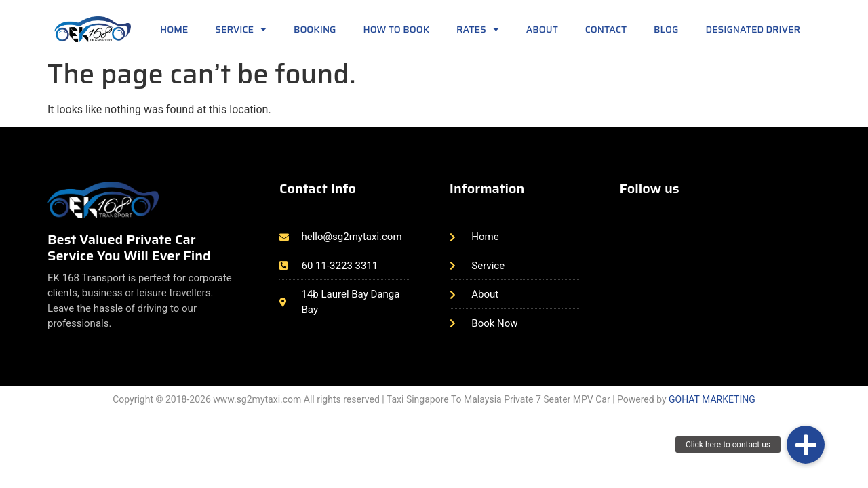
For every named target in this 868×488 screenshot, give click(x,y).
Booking (315, 29)
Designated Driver (753, 29)
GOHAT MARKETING (712, 399)
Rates (478, 29)
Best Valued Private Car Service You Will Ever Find (129, 247)
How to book (397, 29)
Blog (666, 29)
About (542, 29)
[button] (806, 445)
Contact (606, 29)
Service (241, 29)
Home (174, 29)
